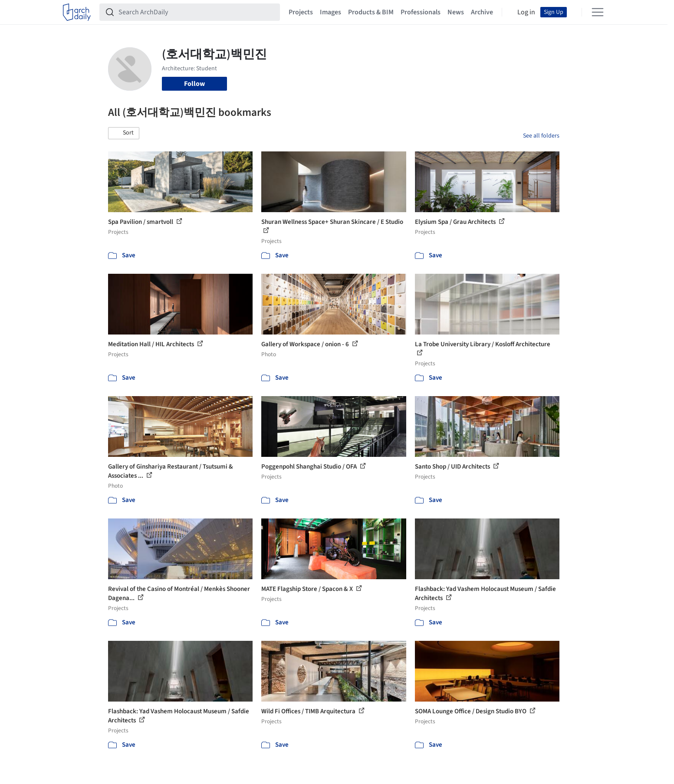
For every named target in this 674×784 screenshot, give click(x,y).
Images (330, 12)
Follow (194, 84)
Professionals (421, 12)
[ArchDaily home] (77, 12)
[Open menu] (598, 12)
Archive (482, 12)
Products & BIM (371, 12)
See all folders (541, 136)
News (456, 12)
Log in (526, 12)
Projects (301, 12)
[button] (124, 133)
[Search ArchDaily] (197, 12)
